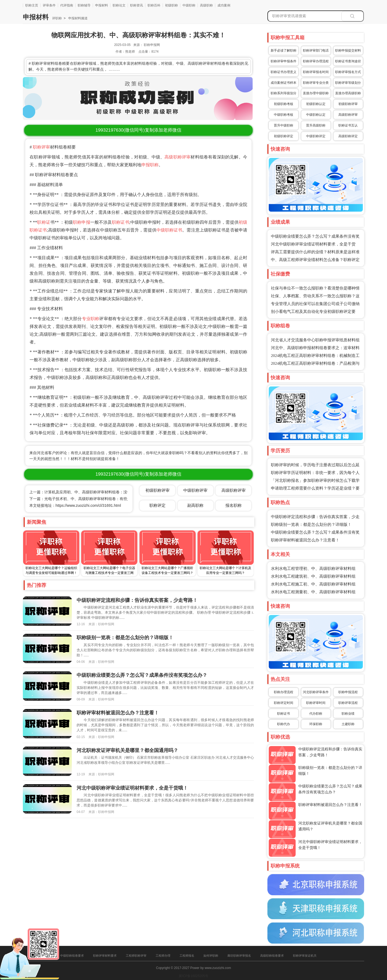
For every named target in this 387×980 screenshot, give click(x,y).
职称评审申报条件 (284, 61)
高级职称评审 (178, 157)
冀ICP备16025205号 (193, 976)
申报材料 (102, 5)
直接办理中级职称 (316, 93)
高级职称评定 (348, 136)
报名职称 (234, 505)
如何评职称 (211, 956)
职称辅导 (84, 5)
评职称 (57, 18)
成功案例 (224, 5)
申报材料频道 (78, 18)
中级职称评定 (316, 136)
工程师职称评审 (136, 956)
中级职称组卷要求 (72, 956)
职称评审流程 (348, 703)
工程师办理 (163, 956)
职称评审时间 (316, 703)
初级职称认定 (316, 104)
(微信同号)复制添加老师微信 (138, 130)
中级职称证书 (169, 230)
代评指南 (67, 5)
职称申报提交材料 (348, 50)
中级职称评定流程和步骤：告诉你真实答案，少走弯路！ (137, 600)
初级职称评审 (348, 104)
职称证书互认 (348, 125)
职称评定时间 (284, 703)
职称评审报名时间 (316, 72)
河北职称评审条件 (316, 692)
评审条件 (49, 5)
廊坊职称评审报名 (239, 956)
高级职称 (206, 5)
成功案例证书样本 (284, 83)
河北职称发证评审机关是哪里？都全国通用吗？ (127, 750)
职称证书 (120, 222)
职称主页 (32, 5)
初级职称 (171, 5)
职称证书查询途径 (348, 61)
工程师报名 (187, 956)
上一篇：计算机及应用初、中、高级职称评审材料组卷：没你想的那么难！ (91, 492)
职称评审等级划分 (348, 83)
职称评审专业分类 (316, 83)
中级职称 (189, 5)
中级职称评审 (195, 490)
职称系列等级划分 (284, 93)
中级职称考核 (284, 115)
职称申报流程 (348, 692)
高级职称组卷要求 (272, 956)
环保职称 (316, 724)
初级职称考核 (284, 104)
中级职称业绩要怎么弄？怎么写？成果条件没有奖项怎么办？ (142, 675)
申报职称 (150, 165)
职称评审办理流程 (316, 61)
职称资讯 (137, 5)
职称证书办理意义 (284, 72)
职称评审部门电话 (316, 50)
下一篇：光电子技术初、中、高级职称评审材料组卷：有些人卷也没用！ (89, 499)
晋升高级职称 (316, 125)
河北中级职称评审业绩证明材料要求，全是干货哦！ (132, 788)
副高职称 (195, 505)
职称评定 (157, 505)
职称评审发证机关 (305, 956)
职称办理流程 (284, 692)
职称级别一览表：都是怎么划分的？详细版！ (311, 525)
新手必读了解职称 (284, 50)
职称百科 (154, 5)
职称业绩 (348, 714)
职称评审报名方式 (348, 72)
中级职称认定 (316, 115)
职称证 (44, 222)
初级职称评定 (284, 136)
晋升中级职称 (284, 125)
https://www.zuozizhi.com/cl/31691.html (88, 505)
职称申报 (81, 222)
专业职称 (91, 319)
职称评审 (41, 147)
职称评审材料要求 (105, 956)
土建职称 (348, 724)
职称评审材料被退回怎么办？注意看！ (305, 540)
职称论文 (119, 5)
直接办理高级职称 (348, 93)
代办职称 (316, 714)
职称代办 (284, 724)
